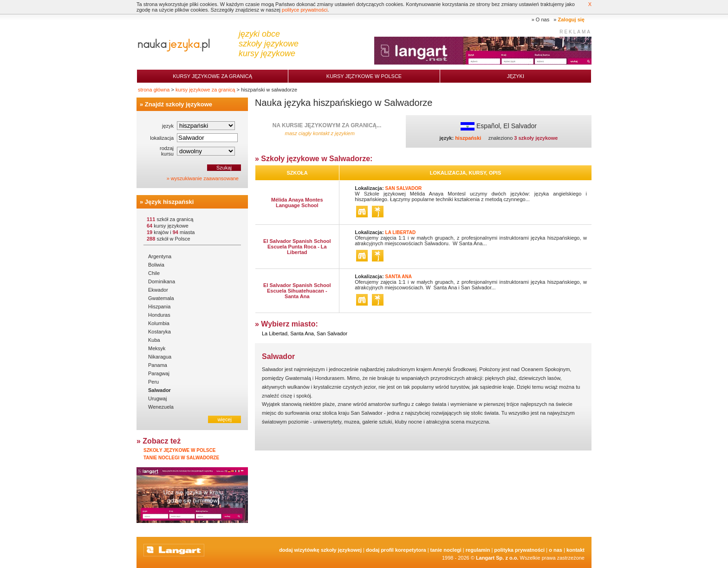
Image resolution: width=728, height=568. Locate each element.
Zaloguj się (571, 20)
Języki (516, 76)
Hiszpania (159, 307)
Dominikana (162, 281)
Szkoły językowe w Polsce (179, 450)
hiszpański (468, 138)
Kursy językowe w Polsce (364, 76)
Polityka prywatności (519, 550)
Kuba (154, 340)
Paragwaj (159, 373)
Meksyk (157, 348)
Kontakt (575, 550)
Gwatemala (161, 298)
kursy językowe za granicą (205, 90)
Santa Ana (302, 333)
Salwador (159, 390)
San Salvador (332, 333)
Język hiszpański (169, 202)
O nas (543, 20)
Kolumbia (159, 323)
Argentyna (160, 256)
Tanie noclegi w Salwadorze (181, 458)
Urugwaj (157, 398)
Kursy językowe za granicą (212, 76)
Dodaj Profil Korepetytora (396, 550)
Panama (158, 365)
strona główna (154, 90)
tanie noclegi (446, 550)
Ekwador (158, 290)
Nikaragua (160, 357)
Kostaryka (159, 332)
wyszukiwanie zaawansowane (205, 178)
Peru (153, 382)
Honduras (159, 315)
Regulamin (478, 550)
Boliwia (156, 265)
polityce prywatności (305, 10)
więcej (224, 419)
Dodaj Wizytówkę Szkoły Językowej (320, 550)
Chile (154, 273)
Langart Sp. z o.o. (497, 558)
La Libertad (275, 333)
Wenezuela (161, 407)
